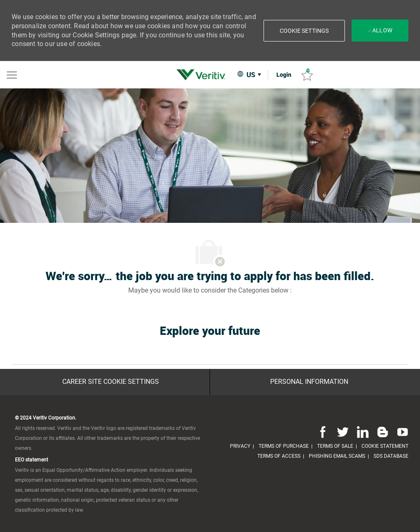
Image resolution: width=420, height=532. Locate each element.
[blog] (383, 432)
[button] (304, 31)
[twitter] (343, 432)
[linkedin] (363, 432)
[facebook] (323, 432)
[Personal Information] (309, 382)
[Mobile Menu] (12, 74)
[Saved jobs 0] (307, 75)
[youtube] (401, 432)
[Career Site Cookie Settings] (111, 382)
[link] (203, 75)
